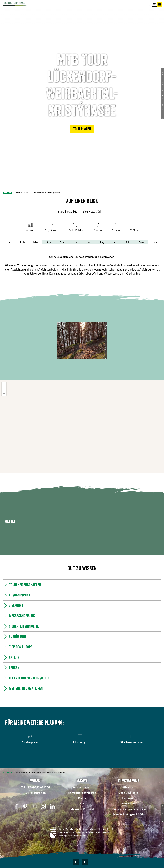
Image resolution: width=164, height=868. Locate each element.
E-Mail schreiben (36, 793)
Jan (9, 242)
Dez (155, 242)
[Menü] (154, 4)
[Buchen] (159, 4)
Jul (89, 242)
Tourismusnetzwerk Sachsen (129, 809)
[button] (82, 129)
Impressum (128, 798)
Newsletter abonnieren (82, 793)
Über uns (129, 787)
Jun (75, 242)
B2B (82, 803)
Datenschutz (128, 803)
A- (76, 862)
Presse (82, 798)
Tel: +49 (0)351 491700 (36, 787)
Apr (49, 242)
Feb (22, 242)
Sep (115, 242)
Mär (36, 242)
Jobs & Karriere (129, 793)
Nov (142, 242)
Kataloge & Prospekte (82, 809)
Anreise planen (82, 787)
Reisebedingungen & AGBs (128, 814)
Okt (128, 242)
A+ (85, 862)
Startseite (7, 192)
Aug (102, 242)
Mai (62, 242)
